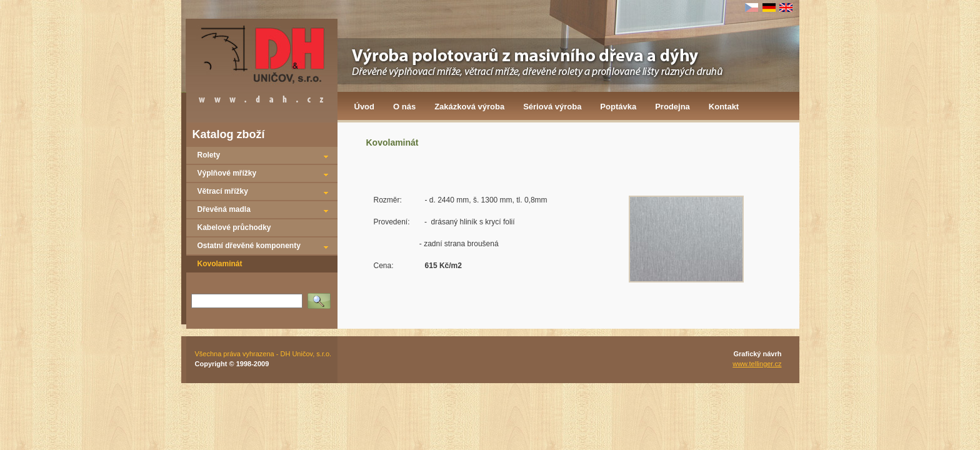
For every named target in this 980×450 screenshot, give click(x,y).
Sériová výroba (552, 107)
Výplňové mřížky (227, 173)
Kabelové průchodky (234, 227)
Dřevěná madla (224, 209)
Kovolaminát (220, 264)
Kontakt (724, 107)
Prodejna (672, 107)
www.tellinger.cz (757, 364)
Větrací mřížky (223, 191)
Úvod (365, 107)
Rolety (209, 155)
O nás (404, 107)
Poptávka (618, 107)
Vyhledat (321, 297)
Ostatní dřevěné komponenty (249, 246)
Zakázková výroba (469, 107)
